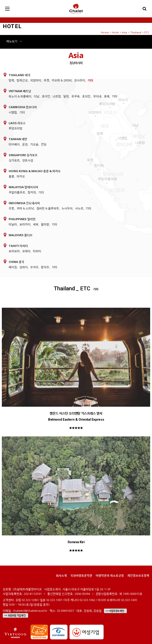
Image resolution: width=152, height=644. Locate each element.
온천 (25, 144)
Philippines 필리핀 (22, 219)
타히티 (37, 251)
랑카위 (32, 192)
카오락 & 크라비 (62, 80)
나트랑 (57, 96)
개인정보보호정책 (138, 575)
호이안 (46, 96)
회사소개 (61, 575)
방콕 (11, 80)
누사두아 (67, 208)
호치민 (86, 96)
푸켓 (46, 80)
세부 (36, 224)
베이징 (13, 267)
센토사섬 (28, 160)
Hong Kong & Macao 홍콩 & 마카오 (35, 171)
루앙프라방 (16, 128)
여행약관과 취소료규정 (110, 575)
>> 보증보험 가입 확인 (15, 615)
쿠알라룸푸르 (17, 192)
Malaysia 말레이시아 (23, 187)
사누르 (79, 208)
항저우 (45, 267)
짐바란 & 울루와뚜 (48, 208)
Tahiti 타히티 (18, 246)
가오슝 (34, 144)
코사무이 (80, 80)
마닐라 (13, 224)
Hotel (115, 32)
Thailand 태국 (20, 75)
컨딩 (44, 144)
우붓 (11, 208)
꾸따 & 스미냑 (25, 208)
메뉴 (14, 41)
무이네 (97, 96)
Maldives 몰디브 (21, 235)
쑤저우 (34, 267)
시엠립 (13, 112)
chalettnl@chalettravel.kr (30, 611)
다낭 (37, 96)
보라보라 (14, 251)
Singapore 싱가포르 (23, 155)
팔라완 (45, 224)
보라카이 (25, 224)
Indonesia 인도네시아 (24, 203)
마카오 (21, 176)
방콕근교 (22, 80)
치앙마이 (36, 80)
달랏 (66, 96)
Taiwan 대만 (18, 139)
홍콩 (11, 176)
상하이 (24, 267)
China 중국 (16, 262)
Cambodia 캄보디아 (23, 107)
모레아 (26, 251)
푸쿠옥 (76, 96)
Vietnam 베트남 (20, 91)
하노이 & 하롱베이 (20, 96)
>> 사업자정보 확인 (115, 611)
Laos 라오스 (17, 123)
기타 (90, 80)
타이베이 (14, 144)
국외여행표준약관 (81, 575)
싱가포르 (14, 160)
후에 (107, 96)
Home (105, 32)
